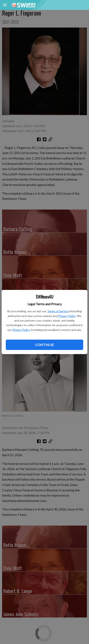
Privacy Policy (67, 316)
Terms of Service (58, 311)
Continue (44, 345)
